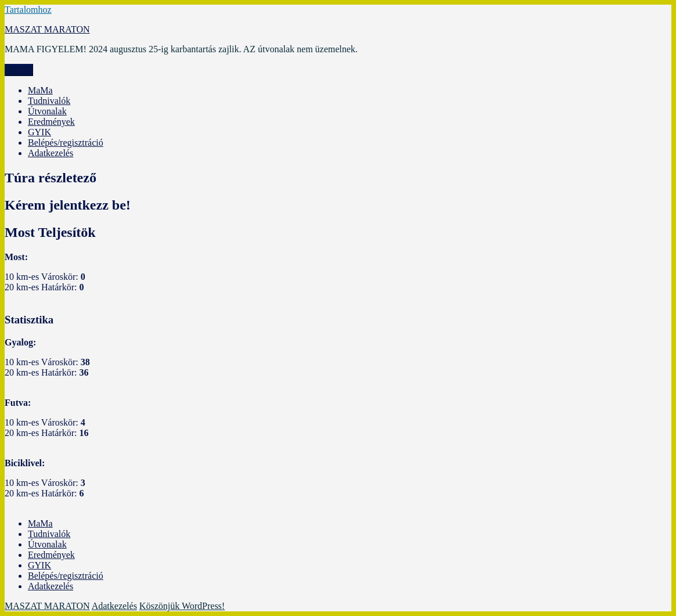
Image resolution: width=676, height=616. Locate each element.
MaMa (40, 90)
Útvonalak (47, 111)
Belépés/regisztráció (66, 143)
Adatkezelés (51, 153)
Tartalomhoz (28, 10)
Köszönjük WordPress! (182, 606)
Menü (19, 70)
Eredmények (51, 122)
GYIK (39, 132)
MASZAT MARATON (47, 29)
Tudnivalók (49, 101)
